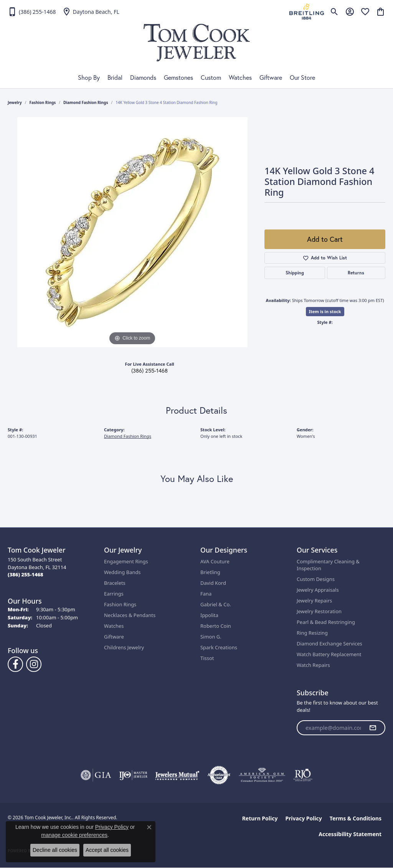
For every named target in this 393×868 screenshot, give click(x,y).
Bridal (115, 78)
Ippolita (209, 615)
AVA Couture (215, 561)
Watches (240, 78)
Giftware (271, 78)
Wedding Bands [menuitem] (122, 572)
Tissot (207, 658)
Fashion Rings (43, 102)
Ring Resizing (312, 633)
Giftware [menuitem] (114, 637)
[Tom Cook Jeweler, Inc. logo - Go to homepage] (197, 43)
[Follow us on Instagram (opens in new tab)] (34, 664)
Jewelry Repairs (314, 601)
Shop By (89, 78)
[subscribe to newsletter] (373, 728)
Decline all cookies (55, 850)
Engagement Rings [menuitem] (126, 561)
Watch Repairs (313, 665)
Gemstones (178, 78)
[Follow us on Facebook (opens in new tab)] (15, 664)
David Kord (213, 583)
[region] (132, 232)
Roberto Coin (216, 626)
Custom (211, 78)
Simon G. (211, 637)
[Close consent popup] (149, 827)
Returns (356, 273)
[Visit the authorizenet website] (219, 775)
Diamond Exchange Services (329, 644)
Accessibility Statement (350, 834)
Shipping (295, 273)
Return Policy (260, 818)
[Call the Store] (26, 574)
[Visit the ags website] (262, 775)
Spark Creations (219, 647)
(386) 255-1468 (149, 371)
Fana (206, 594)
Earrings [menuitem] (114, 594)
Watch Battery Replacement (329, 654)
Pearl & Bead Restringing (326, 622)
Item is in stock (325, 311)
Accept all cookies (107, 850)
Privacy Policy (303, 818)
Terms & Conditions (356, 818)
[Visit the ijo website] (133, 775)
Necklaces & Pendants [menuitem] (130, 615)
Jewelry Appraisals (318, 590)
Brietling (210, 572)
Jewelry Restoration (319, 611)
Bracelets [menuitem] (115, 583)
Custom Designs (316, 579)
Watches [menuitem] (114, 626)
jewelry (15, 102)
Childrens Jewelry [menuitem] (124, 647)
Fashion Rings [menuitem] (120, 604)
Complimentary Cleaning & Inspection (328, 565)
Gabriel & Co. (216, 604)
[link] (32, 12)
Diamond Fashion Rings (86, 102)
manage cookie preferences (74, 835)
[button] (334, 12)
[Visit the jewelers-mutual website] (177, 775)
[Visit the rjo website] (303, 775)
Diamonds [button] (143, 78)
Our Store (302, 78)
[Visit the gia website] (96, 775)
